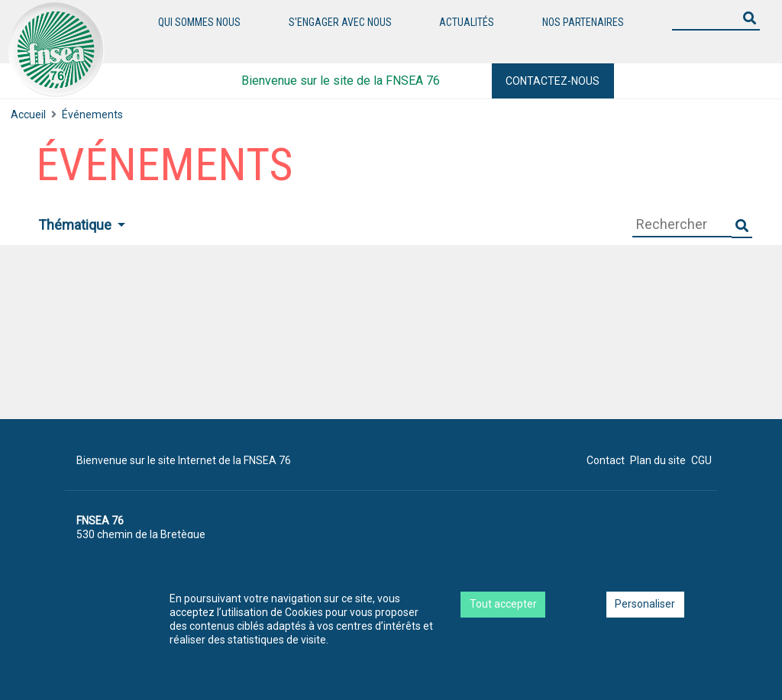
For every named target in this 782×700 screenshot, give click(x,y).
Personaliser (645, 604)
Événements (92, 115)
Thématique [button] (76, 225)
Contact (606, 460)
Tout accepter (503, 604)
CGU (701, 460)
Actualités (467, 22)
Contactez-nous (553, 81)
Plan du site (658, 460)
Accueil (28, 115)
